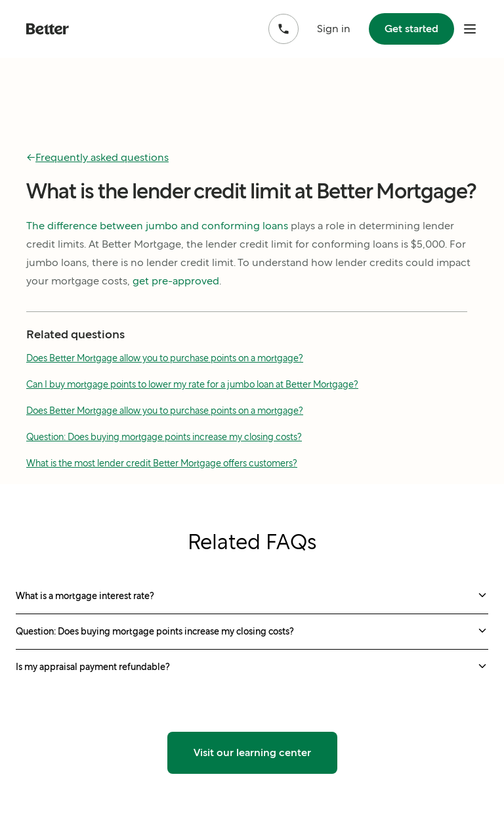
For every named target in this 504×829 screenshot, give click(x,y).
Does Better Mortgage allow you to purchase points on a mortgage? (165, 358)
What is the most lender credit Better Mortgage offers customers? (162, 463)
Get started (411, 29)
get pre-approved (176, 281)
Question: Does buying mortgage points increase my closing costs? (164, 437)
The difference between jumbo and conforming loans (157, 226)
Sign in (334, 29)
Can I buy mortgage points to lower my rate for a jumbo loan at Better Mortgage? (192, 384)
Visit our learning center (252, 752)
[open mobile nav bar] (470, 29)
